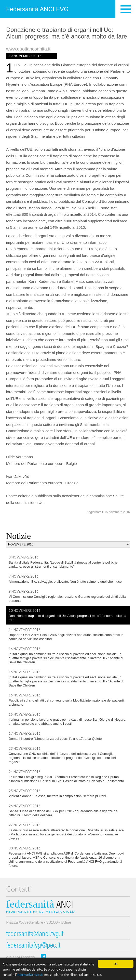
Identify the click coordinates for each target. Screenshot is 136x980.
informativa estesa (30, 975)
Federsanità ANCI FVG (37, 9)
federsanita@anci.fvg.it (35, 934)
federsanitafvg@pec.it (33, 946)
